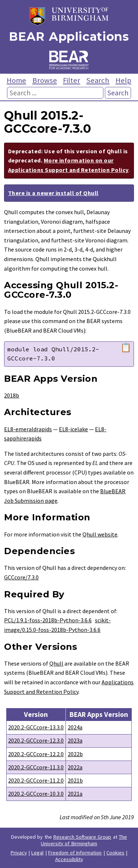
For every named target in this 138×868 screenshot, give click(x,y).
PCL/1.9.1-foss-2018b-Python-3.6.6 (48, 620)
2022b (75, 754)
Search (98, 80)
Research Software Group (82, 837)
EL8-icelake (73, 429)
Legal (37, 853)
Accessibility (69, 859)
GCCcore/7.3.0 (21, 577)
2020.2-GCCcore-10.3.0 (36, 794)
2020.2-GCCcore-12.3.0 (36, 740)
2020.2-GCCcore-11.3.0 (36, 767)
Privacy (19, 853)
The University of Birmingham (84, 840)
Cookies (115, 853)
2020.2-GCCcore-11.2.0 (36, 780)
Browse (45, 80)
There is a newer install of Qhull (53, 193)
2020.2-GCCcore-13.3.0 (36, 727)
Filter (72, 80)
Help (123, 80)
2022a (75, 767)
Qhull (56, 663)
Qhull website (100, 534)
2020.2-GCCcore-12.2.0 (36, 754)
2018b (12, 395)
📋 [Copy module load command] (126, 348)
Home (16, 80)
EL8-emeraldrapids (28, 429)
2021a (75, 794)
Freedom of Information (75, 853)
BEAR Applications (69, 36)
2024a (75, 727)
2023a (75, 740)
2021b (75, 780)
